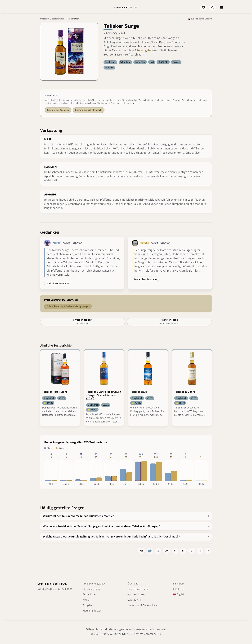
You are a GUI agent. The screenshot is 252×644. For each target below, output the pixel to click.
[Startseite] (126, 7)
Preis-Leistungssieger (95, 584)
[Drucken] (141, 551)
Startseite (45, 19)
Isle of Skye (140, 62)
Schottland (125, 62)
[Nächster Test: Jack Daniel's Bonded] (169, 322)
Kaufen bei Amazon (58, 110)
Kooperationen (136, 594)
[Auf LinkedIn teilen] (183, 551)
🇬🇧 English (179, 594)
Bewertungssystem (139, 589)
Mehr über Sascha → (145, 279)
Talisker (176, 62)
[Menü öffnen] (221, 7)
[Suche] (212, 7)
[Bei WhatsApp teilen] (166, 551)
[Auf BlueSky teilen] (192, 551)
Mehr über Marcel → (58, 283)
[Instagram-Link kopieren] (200, 551)
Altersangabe (143, 50)
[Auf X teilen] (158, 551)
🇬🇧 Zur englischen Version (200, 19)
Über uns (133, 584)
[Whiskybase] (150, 551)
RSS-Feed (178, 589)
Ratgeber (88, 605)
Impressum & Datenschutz (142, 605)
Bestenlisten (90, 594)
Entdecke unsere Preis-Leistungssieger (68, 306)
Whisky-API (134, 600)
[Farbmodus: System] (203, 7)
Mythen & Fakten (92, 611)
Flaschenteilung (92, 589)
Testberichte (58, 19)
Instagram (179, 584)
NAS (152, 62)
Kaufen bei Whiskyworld (89, 110)
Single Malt (110, 62)
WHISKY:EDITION (53, 584)
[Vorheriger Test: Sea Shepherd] (83, 322)
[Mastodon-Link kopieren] (208, 551)
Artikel (86, 600)
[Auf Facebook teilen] (175, 551)
